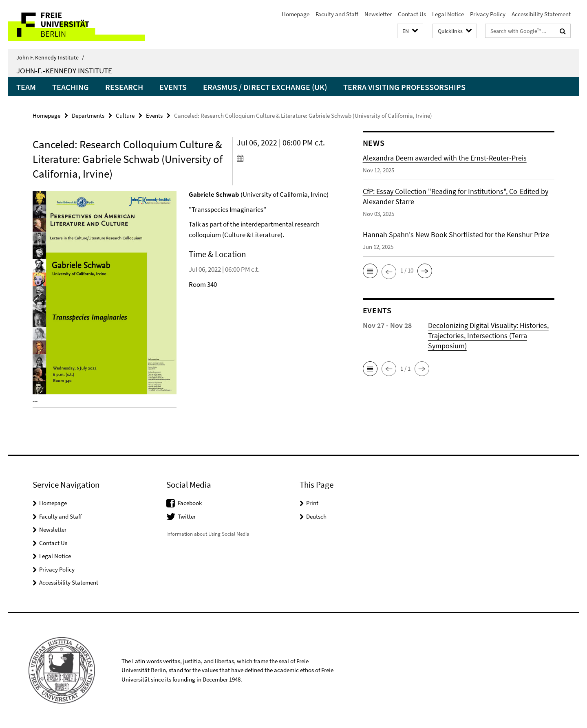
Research (124, 87)
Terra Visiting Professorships (404, 87)
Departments (88, 115)
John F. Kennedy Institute (50, 57)
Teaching (71, 87)
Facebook (190, 503)
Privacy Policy (488, 14)
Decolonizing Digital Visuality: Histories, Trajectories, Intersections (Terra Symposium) (488, 335)
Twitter (187, 516)
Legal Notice (448, 14)
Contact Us (412, 14)
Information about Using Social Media (208, 534)
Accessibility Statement (541, 14)
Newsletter (378, 14)
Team (26, 87)
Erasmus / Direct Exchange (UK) (265, 87)
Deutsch (316, 516)
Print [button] (312, 503)
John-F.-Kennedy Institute (64, 70)
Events (173, 87)
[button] (410, 31)
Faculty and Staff (337, 14)
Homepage (296, 14)
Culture (125, 115)
